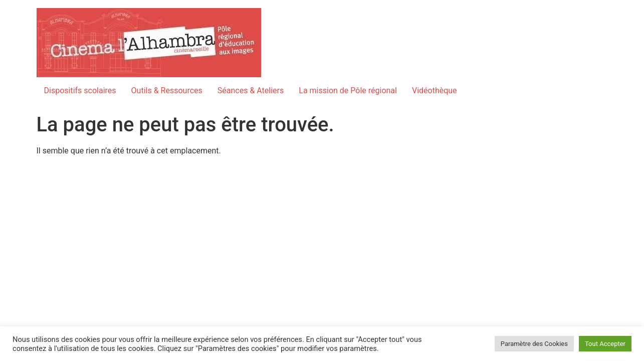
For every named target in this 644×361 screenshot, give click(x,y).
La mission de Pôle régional (348, 91)
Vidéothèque (435, 91)
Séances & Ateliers (251, 91)
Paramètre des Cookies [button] (534, 344)
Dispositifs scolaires (80, 91)
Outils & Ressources (167, 91)
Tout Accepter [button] (605, 344)
